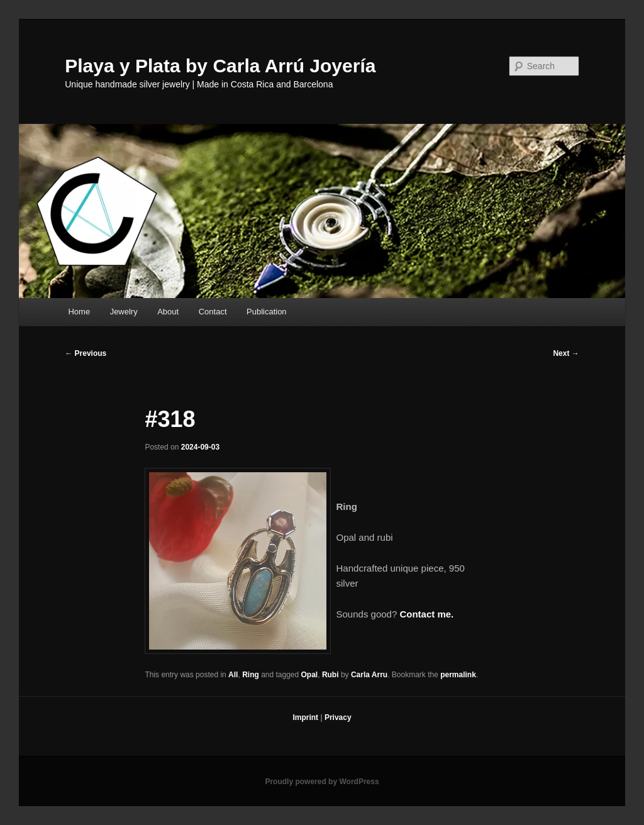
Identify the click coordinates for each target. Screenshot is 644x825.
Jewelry (124, 312)
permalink (458, 675)
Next (566, 353)
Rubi (330, 675)
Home (79, 312)
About (168, 312)
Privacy (338, 717)
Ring (251, 675)
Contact (213, 312)
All (233, 675)
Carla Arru (369, 675)
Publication (267, 312)
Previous (86, 353)
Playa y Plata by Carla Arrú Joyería (220, 66)
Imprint (305, 717)
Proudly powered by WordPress (322, 782)
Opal (310, 675)
